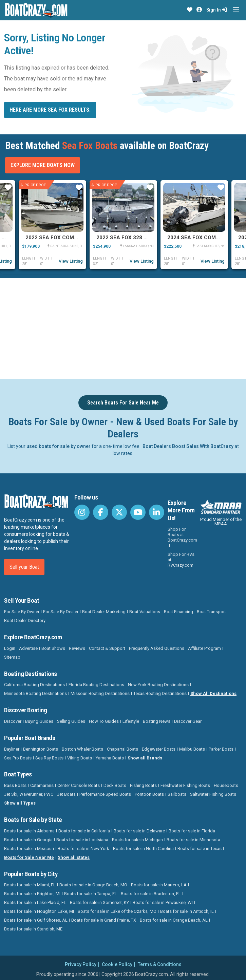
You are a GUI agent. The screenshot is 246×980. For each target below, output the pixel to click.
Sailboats (177, 794)
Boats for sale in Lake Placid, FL (35, 902)
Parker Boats (221, 749)
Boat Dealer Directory (25, 620)
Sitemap (12, 657)
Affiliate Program (204, 648)
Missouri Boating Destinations (100, 693)
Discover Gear (188, 721)
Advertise (28, 648)
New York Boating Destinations (158, 685)
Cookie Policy (117, 964)
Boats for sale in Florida (192, 831)
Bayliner (12, 749)
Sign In (217, 10)
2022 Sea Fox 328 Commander (137, 238)
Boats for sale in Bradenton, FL (151, 894)
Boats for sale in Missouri (29, 849)
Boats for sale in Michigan (137, 840)
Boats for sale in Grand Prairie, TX (104, 920)
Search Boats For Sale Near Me (123, 403)
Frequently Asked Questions (157, 648)
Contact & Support (107, 648)
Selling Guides (71, 721)
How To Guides (104, 721)
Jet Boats (66, 794)
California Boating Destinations (34, 685)
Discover (13, 721)
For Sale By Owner (22, 612)
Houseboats (226, 785)
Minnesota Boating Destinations (35, 693)
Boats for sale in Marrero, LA (159, 885)
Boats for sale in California (84, 831)
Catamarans (42, 785)
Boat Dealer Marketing (104, 612)
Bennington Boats (41, 749)
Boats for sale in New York (83, 849)
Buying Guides (39, 721)
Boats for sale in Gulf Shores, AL (36, 920)
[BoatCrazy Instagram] (82, 512)
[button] (190, 10)
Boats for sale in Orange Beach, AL (174, 920)
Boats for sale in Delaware (139, 831)
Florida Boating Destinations (96, 685)
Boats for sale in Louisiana (82, 840)
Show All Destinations (213, 693)
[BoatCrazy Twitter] (119, 512)
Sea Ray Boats (49, 758)
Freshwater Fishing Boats (185, 785)
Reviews (77, 648)
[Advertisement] (125, 327)
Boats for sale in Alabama (29, 831)
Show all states (74, 857)
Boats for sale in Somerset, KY (99, 902)
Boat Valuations (145, 612)
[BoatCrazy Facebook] (101, 512)
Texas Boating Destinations (160, 693)
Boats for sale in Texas (200, 849)
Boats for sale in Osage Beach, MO (93, 885)
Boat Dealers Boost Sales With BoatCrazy (188, 446)
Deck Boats (115, 785)
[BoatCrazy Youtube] (138, 512)
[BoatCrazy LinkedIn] (157, 512)
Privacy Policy (81, 964)
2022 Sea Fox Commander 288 (66, 238)
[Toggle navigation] (236, 10)
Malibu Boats (192, 749)
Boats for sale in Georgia (28, 840)
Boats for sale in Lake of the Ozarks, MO (117, 911)
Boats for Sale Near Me (29, 857)
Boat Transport (211, 612)
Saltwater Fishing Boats (213, 794)
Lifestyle (131, 721)
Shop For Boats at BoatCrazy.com (182, 535)
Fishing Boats (143, 785)
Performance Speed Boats (105, 794)
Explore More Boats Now (43, 165)
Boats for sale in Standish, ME (33, 929)
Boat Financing (178, 612)
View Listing (71, 261)
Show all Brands (145, 758)
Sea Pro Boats (18, 758)
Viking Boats (80, 758)
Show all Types (20, 803)
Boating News (157, 721)
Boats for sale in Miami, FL (30, 885)
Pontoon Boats (149, 794)
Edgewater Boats (159, 749)
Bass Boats (15, 785)
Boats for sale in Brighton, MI (32, 894)
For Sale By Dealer (61, 612)
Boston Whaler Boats (82, 749)
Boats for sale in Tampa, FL (91, 894)
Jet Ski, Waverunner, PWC (29, 794)
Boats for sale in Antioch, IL (187, 911)
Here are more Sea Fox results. (50, 110)
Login (10, 648)
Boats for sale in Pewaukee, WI (163, 902)
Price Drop (33, 185)
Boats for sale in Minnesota (193, 840)
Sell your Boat (24, 567)
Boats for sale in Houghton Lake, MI (39, 911)
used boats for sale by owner (59, 446)
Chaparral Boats (122, 749)
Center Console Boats (79, 785)
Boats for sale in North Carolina (143, 849)
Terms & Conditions (160, 964)
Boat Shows (53, 648)
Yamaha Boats (110, 758)
